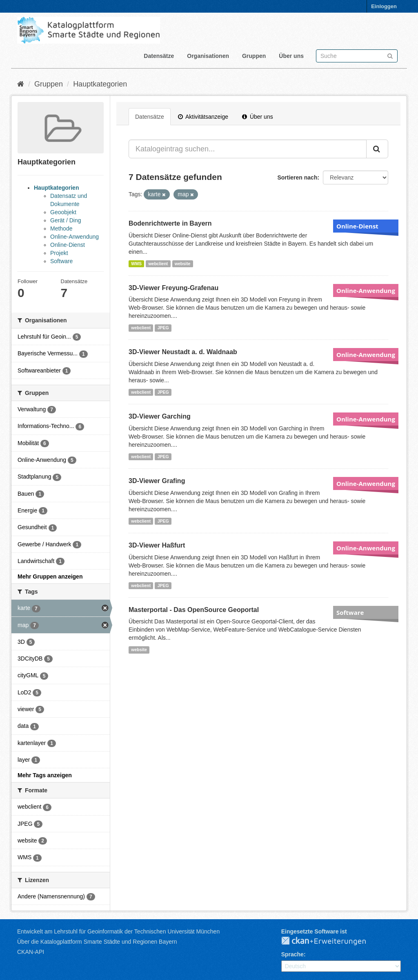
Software (61, 261)
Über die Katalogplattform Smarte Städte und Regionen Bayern (97, 942)
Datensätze (159, 56)
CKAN (330, 941)
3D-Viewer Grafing (157, 481)
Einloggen (384, 6)
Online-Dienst (68, 245)
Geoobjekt (63, 212)
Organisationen (208, 56)
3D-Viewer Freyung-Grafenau (173, 288)
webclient (158, 264)
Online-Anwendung (74, 237)
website (183, 264)
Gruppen (254, 56)
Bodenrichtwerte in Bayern (170, 223)
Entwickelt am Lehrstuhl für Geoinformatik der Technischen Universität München (118, 931)
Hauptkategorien (100, 84)
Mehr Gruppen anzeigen (50, 576)
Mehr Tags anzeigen (45, 775)
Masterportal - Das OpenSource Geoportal (194, 610)
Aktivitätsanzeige (203, 117)
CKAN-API (31, 952)
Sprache (292, 954)
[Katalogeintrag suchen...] (248, 149)
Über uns (291, 56)
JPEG (163, 328)
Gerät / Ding (66, 220)
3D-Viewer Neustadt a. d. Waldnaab (183, 352)
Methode (61, 228)
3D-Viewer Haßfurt (157, 545)
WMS (136, 264)
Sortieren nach (297, 177)
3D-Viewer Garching (160, 416)
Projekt (59, 253)
